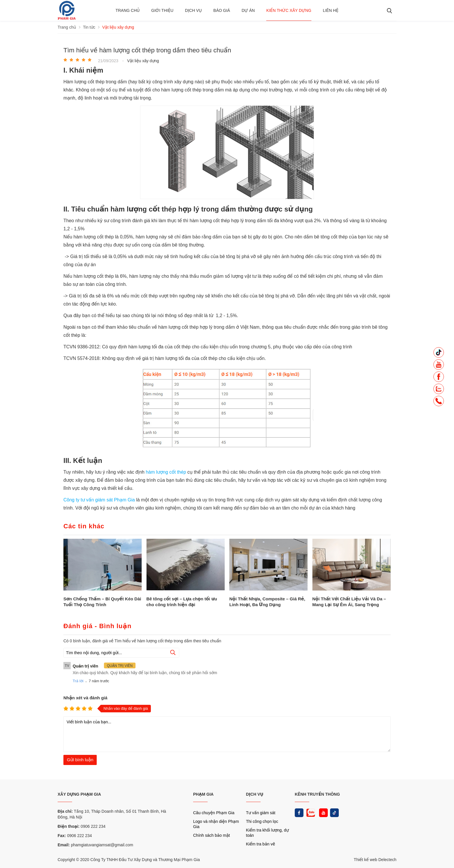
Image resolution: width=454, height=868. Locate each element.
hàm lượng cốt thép (166, 472)
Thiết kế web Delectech (375, 860)
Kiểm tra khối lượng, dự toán (268, 833)
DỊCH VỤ (255, 794)
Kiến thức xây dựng (289, 10)
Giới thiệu (162, 10)
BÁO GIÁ (222, 10)
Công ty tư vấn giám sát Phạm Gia (100, 500)
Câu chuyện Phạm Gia (214, 813)
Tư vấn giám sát (261, 813)
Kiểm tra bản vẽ (261, 844)
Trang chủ (128, 10)
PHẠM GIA (203, 794)
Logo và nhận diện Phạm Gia (216, 824)
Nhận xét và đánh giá (85, 698)
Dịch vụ (193, 10)
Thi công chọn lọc (262, 821)
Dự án (248, 10)
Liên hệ (331, 10)
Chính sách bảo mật (212, 835)
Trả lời (78, 681)
